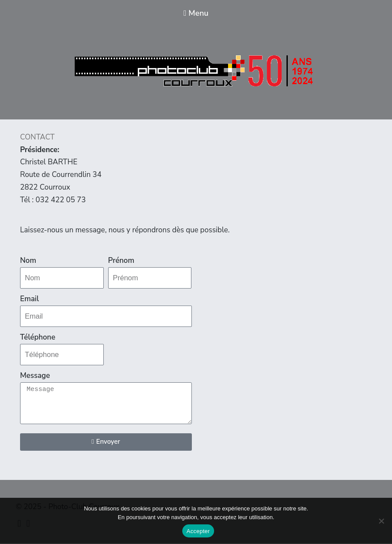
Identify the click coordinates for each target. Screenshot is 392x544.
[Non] (381, 521)
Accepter (198, 531)
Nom (28, 260)
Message (35, 376)
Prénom (121, 260)
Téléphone (38, 338)
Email (29, 299)
